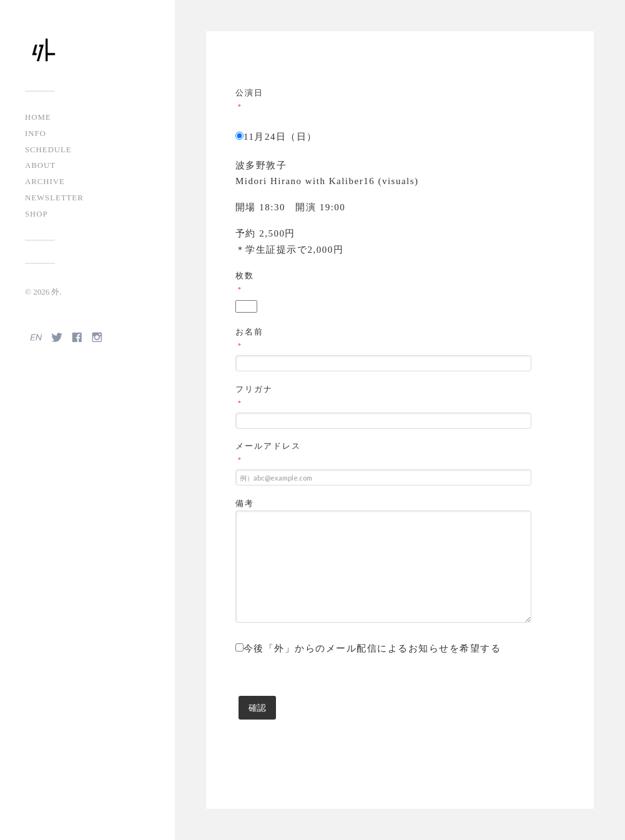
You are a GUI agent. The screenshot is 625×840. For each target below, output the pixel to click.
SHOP (37, 214)
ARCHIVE (45, 182)
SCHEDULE (48, 150)
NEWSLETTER (54, 198)
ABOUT (40, 165)
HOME (38, 117)
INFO (36, 134)
